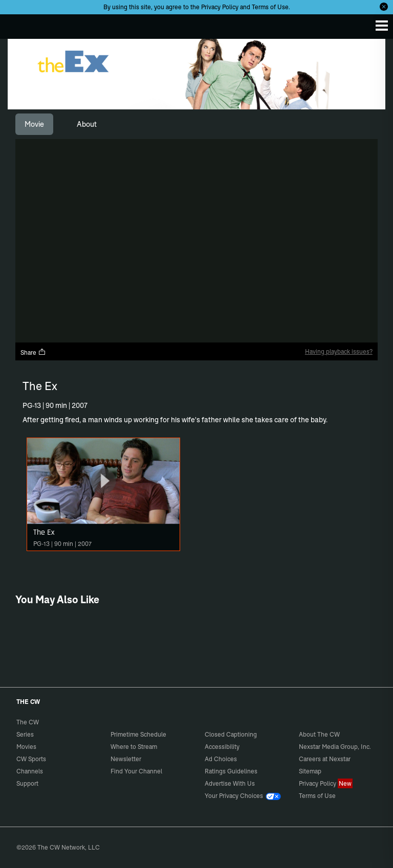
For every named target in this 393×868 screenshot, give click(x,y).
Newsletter (126, 759)
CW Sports (31, 759)
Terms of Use (270, 7)
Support (27, 783)
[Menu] (382, 26)
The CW (18, 24)
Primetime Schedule (138, 734)
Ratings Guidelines (231, 771)
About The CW (319, 734)
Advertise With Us (230, 783)
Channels (30, 771)
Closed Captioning (231, 734)
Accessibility (222, 747)
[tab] (34, 124)
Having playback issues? (339, 351)
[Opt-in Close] (384, 7)
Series (25, 734)
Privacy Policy (220, 7)
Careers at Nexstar (325, 759)
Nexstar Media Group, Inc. (335, 747)
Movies (26, 747)
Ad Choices (221, 759)
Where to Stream (134, 747)
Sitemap (310, 771)
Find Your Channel (136, 771)
